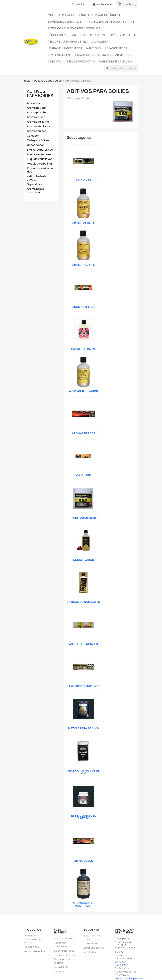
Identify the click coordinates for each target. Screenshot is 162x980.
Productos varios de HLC (40, 170)
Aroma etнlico (36, 117)
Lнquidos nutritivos (40, 159)
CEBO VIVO (55, 61)
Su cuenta (91, 930)
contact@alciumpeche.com (130, 978)
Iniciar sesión (91, 943)
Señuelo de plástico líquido (99, 15)
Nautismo (94, 48)
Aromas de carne (38, 122)
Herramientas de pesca (65, 48)
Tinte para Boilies (38, 140)
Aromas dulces (37, 131)
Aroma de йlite (36, 108)
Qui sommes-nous (64, 951)
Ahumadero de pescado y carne (110, 22)
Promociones (31, 947)
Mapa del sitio (61, 967)
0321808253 (122, 965)
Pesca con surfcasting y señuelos (74, 28)
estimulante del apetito (37, 178)
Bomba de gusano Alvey (65, 22)
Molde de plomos (61, 15)
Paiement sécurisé (64, 955)
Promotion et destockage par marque (102, 55)
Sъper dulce (35, 184)
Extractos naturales (40, 150)
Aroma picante (36, 112)
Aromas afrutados (39, 126)
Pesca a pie (98, 35)
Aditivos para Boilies (40, 93)
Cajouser (33, 136)
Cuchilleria (99, 42)
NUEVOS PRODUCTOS (80, 61)
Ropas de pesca (116, 48)
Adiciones (33, 103)
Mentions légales (63, 939)
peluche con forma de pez (67, 42)
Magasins (59, 971)
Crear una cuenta (94, 948)
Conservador (36, 145)
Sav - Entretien (59, 55)
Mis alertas (90, 952)
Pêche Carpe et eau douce (67, 35)
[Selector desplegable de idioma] (79, 4)
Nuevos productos (34, 951)
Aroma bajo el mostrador (36, 191)
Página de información (116, 61)
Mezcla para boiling (39, 164)
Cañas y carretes (123, 35)
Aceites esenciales (39, 154)
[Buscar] (121, 68)
